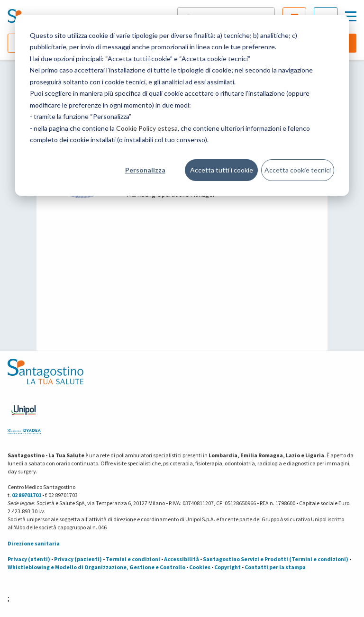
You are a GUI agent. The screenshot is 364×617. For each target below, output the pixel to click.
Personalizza (145, 170)
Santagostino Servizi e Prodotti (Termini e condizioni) (276, 559)
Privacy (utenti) (29, 559)
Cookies (200, 567)
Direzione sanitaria (34, 543)
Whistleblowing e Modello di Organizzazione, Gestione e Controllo (96, 567)
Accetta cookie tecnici (298, 170)
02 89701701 (27, 495)
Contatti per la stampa (275, 567)
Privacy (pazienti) (78, 559)
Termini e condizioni (133, 559)
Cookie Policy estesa (147, 128)
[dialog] (182, 105)
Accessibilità (182, 559)
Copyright (227, 567)
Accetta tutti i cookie (222, 170)
